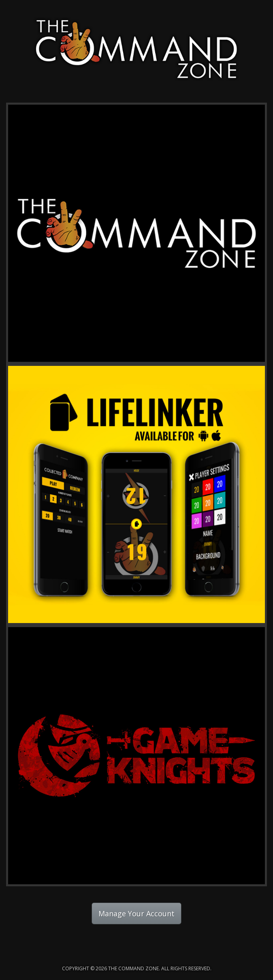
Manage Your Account (136, 913)
